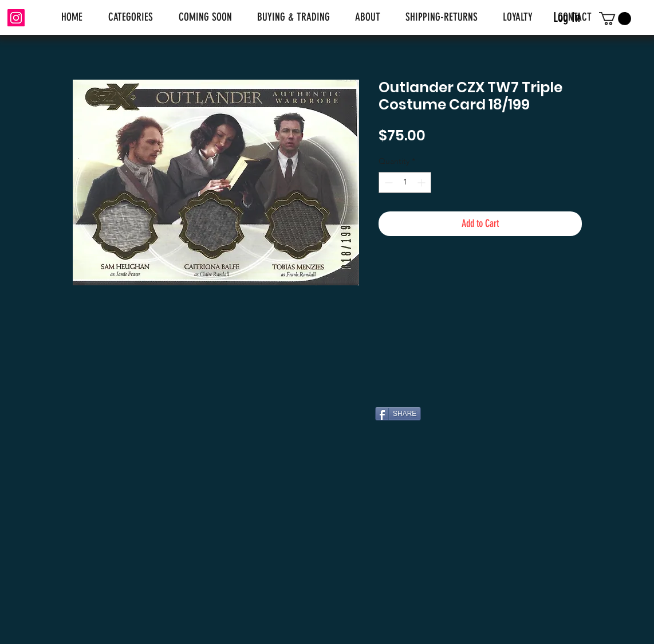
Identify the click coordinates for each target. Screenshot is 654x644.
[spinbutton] (405, 182)
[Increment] (422, 182)
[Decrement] (387, 182)
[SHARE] (398, 414)
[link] (615, 19)
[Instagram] (16, 18)
